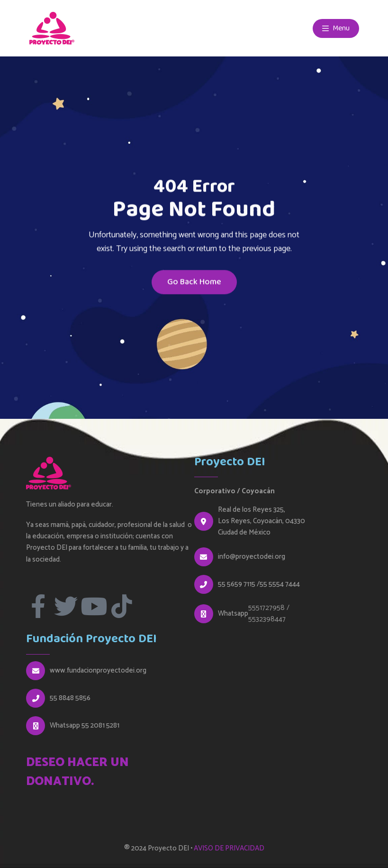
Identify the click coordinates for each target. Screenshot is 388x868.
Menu (336, 28)
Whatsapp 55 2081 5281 (85, 726)
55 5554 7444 (280, 584)
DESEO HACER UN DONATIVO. (77, 772)
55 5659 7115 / (239, 584)
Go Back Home (194, 284)
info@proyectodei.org (252, 557)
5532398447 (267, 619)
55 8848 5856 (70, 698)
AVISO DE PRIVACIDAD (229, 848)
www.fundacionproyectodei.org (98, 671)
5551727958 (266, 608)
